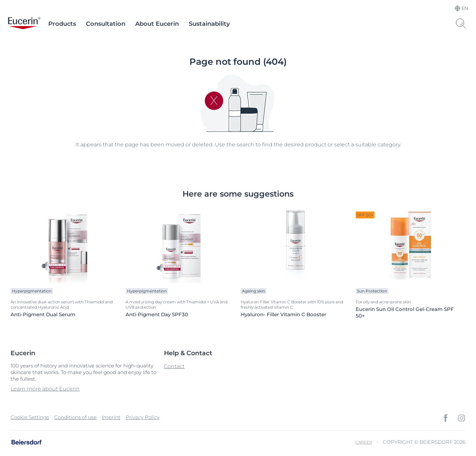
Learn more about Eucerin (45, 389)
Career (364, 442)
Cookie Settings (30, 417)
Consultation (106, 24)
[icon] (446, 418)
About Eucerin (157, 24)
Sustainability (209, 24)
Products (62, 24)
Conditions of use (75, 417)
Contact (174, 366)
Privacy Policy (142, 417)
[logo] (24, 24)
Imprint (111, 417)
